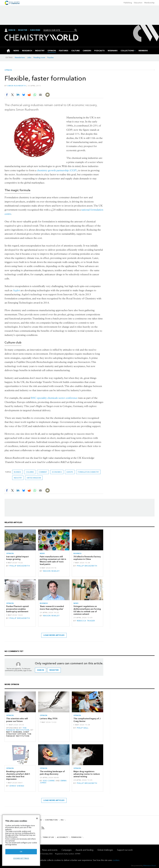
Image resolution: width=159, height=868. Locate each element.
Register (23, 30)
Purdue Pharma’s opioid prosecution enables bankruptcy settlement (17, 609)
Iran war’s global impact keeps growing (17, 558)
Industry (18, 478)
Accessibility (63, 837)
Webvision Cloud (149, 866)
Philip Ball (83, 728)
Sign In (12, 30)
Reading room (39, 58)
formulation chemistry (88, 472)
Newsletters (20, 58)
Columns (30, 472)
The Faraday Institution (18, 729)
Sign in (41, 670)
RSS (62, 820)
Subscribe (35, 30)
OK (21, 852)
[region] (21, 840)
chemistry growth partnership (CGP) (57, 170)
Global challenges (105, 850)
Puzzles (51, 58)
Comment (43, 472)
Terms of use (48, 837)
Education (138, 3)
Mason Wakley (51, 571)
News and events (50, 850)
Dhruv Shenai (17, 786)
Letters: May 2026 (49, 719)
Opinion (8, 70)
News (42, 553)
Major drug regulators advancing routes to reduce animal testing (87, 774)
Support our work (125, 850)
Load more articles (54, 635)
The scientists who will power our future (17, 720)
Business (17, 472)
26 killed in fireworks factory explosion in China (87, 558)
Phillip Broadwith (20, 566)
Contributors (51, 820)
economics (57, 472)
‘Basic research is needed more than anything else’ (52, 608)
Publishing (128, 3)
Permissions (76, 837)
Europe (70, 472)
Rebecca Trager (86, 621)
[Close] (37, 818)
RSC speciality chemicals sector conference (54, 398)
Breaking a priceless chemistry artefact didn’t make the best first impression (18, 775)
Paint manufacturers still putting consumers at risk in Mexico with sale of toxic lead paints (53, 560)
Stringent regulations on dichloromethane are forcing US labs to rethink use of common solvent (87, 610)
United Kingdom (34, 478)
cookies (116, 860)
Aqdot (16, 290)
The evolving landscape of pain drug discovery (52, 773)
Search (76, 30)
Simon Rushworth (17, 86)
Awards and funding (84, 850)
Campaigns (67, 850)
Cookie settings (21, 858)
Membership (149, 3)
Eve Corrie (49, 781)
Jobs (29, 58)
